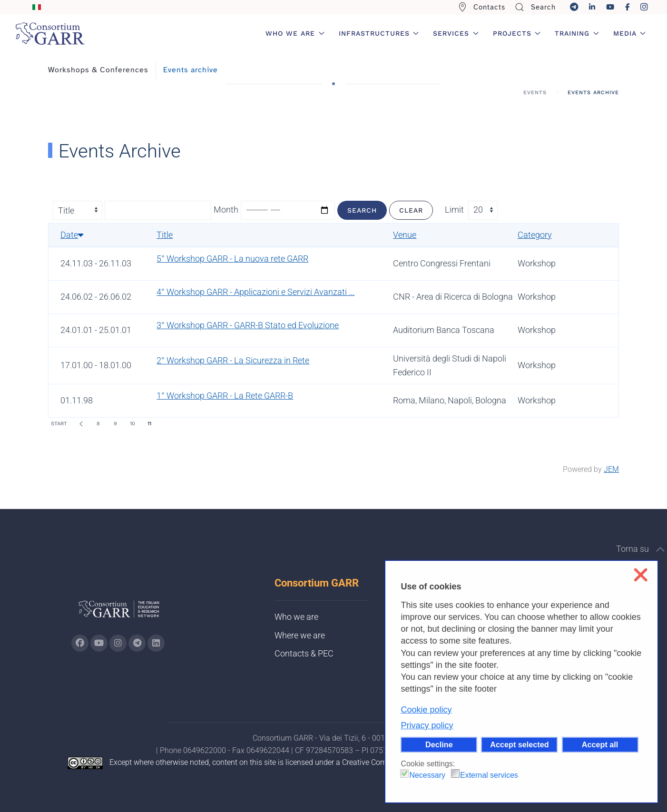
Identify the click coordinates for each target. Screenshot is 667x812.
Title (165, 235)
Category (535, 235)
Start (59, 424)
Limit (454, 210)
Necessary (427, 775)
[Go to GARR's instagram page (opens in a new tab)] (118, 643)
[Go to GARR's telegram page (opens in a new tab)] (137, 643)
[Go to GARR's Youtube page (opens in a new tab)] (99, 643)
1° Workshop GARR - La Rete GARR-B (225, 396)
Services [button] (456, 33)
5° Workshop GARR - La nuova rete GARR (232, 259)
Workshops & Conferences (98, 70)
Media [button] (630, 33)
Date (72, 235)
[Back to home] (50, 33)
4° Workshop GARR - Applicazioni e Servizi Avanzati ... (255, 292)
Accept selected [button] (519, 744)
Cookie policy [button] (426, 710)
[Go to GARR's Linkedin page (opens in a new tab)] (156, 643)
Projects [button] (517, 33)
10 (132, 424)
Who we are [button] (295, 33)
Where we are (300, 635)
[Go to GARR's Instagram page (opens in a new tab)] (80, 643)
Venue (405, 235)
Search (535, 7)
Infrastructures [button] (379, 33)
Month (226, 210)
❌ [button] (641, 575)
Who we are (296, 617)
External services (489, 775)
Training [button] (577, 33)
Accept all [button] (600, 744)
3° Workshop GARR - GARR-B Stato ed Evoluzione (248, 325)
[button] (660, 549)
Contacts (482, 7)
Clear (411, 210)
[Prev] (81, 424)
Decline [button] (439, 744)
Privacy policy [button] (427, 725)
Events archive (191, 70)
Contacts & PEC (304, 653)
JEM (611, 469)
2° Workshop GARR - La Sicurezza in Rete (233, 360)
